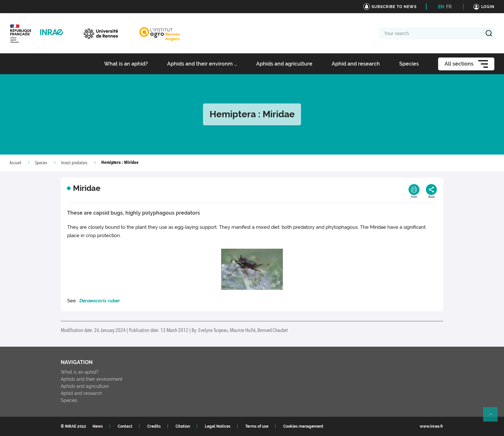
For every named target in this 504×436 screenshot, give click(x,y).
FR (449, 7)
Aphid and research (81, 393)
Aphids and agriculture (85, 386)
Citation (183, 426)
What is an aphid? (80, 372)
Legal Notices (218, 426)
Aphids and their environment (92, 379)
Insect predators (74, 163)
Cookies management (303, 426)
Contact (125, 426)
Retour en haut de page (493, 417)
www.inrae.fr (432, 426)
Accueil (15, 163)
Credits (154, 426)
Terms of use (257, 426)
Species (41, 163)
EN (441, 7)
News (98, 426)
